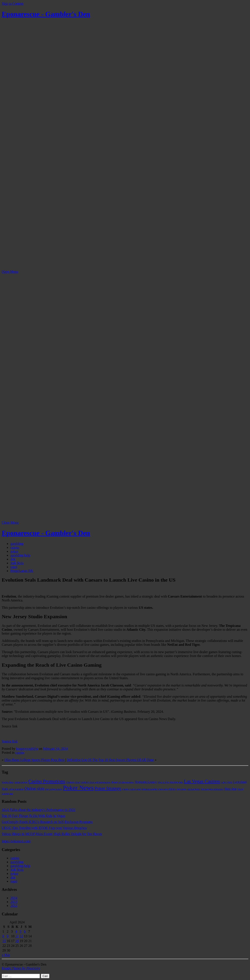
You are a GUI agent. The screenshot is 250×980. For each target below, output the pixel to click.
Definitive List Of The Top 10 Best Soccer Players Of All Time (110, 760)
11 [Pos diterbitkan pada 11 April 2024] (17, 936)
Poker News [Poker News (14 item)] (78, 788)
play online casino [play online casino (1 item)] (54, 789)
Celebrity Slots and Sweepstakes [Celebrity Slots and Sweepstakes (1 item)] (96, 782)
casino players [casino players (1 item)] (21, 782)
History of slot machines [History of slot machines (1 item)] (123, 782)
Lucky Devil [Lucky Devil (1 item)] (227, 782)
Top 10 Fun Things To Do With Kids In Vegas (33, 816)
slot (13, 559)
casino (15, 547)
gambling (17, 544)
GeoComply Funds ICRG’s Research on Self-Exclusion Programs (47, 822)
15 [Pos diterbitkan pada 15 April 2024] (4, 941)
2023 (14, 902)
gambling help (20, 555)
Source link (10, 741)
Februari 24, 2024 (55, 749)
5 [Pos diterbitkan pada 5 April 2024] (20, 931)
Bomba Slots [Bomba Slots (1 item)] (8, 782)
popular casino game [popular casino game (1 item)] (132, 789)
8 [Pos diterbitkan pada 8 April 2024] (3, 936)
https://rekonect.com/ (16, 841)
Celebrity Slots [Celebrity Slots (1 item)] (73, 782)
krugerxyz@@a (27, 749)
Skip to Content (13, 4)
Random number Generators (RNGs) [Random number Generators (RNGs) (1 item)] (159, 789)
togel (14, 567)
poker (14, 551)
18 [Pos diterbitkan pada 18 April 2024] (17, 941)
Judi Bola (17, 563)
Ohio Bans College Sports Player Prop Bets (34, 760)
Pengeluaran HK (22, 571)
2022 (14, 906)
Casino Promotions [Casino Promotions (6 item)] (47, 781)
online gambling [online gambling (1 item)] (16, 789)
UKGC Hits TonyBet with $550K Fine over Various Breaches (44, 828)
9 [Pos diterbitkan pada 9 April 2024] (8, 936)
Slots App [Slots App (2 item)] (231, 789)
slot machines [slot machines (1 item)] (193, 789)
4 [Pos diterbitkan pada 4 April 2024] (16, 931)
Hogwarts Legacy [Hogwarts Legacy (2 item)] (146, 782)
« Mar (6, 955)
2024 (14, 898)
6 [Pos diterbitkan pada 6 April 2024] (25, 931)
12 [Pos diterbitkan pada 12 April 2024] (21, 936)
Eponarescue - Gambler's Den (46, 14)
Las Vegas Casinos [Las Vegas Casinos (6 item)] (202, 781)
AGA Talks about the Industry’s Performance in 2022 (39, 810)
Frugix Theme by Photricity (21, 968)
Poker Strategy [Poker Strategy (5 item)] (108, 788)
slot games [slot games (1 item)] (182, 789)
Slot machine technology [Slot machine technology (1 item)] (212, 789)
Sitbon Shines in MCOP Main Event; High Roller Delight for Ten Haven (52, 834)
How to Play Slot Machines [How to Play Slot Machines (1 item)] (170, 782)
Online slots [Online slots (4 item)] (35, 788)
